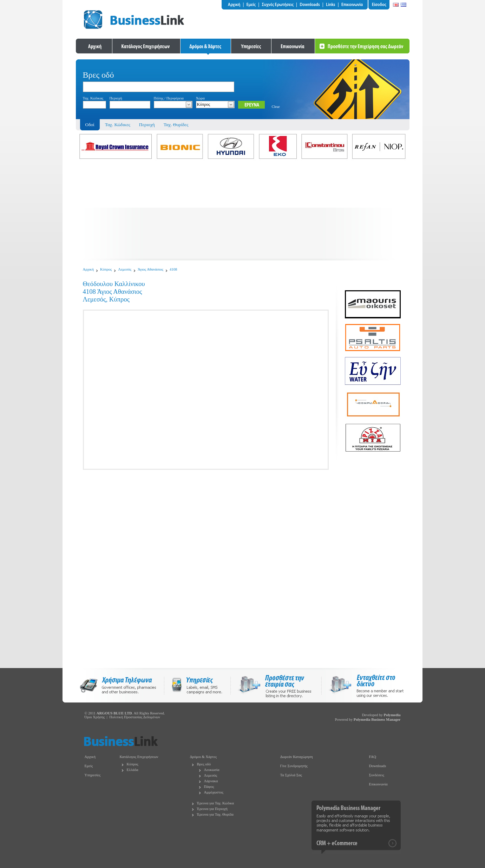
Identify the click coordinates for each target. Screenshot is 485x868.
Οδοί (90, 125)
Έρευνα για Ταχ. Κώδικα (216, 803)
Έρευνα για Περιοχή (212, 809)
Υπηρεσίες (93, 775)
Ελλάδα (133, 770)
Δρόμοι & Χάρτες (204, 757)
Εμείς (89, 766)
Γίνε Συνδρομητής (294, 766)
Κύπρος (106, 269)
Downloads (378, 766)
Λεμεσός (125, 269)
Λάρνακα (211, 781)
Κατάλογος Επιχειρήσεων (139, 757)
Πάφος (209, 787)
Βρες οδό (204, 764)
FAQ (373, 757)
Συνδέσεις (377, 775)
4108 (173, 269)
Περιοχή (147, 125)
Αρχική (89, 269)
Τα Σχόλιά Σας (291, 775)
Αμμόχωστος (214, 792)
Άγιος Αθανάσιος (150, 269)
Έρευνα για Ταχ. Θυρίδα (215, 814)
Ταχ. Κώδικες (118, 125)
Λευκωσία (212, 770)
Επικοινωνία (378, 784)
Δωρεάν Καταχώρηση (297, 757)
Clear (276, 107)
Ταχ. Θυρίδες (176, 125)
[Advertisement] (243, 211)
